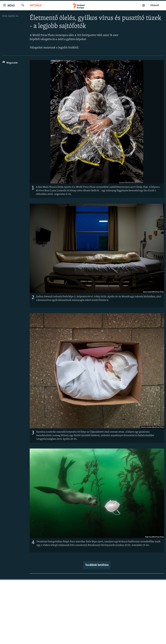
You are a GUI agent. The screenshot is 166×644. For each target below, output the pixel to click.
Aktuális (36, 6)
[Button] (10, 63)
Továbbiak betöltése (97, 565)
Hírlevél (155, 5)
